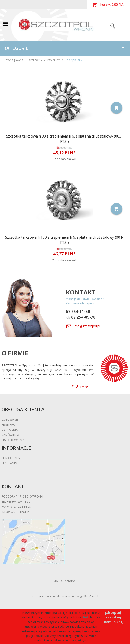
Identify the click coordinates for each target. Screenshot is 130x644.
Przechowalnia (13, 440)
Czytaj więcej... (83, 386)
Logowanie (10, 420)
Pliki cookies (11, 458)
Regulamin (9, 463)
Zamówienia (10, 435)
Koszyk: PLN (108, 5)
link (86, 617)
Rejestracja (10, 425)
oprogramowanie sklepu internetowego (58, 596)
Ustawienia (10, 430)
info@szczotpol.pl (83, 326)
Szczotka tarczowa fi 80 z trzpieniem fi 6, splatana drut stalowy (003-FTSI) (64, 139)
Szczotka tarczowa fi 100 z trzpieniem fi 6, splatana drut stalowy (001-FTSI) (64, 240)
